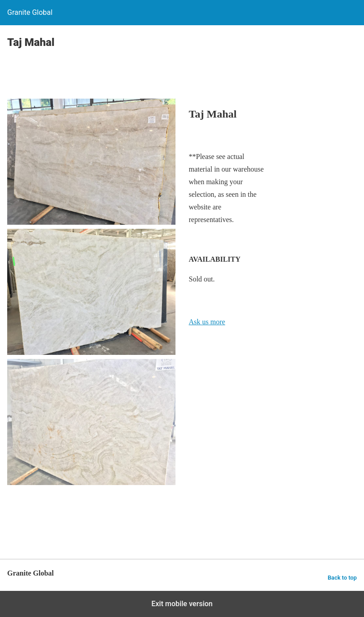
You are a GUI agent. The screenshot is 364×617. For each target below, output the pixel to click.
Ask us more (207, 322)
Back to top (342, 578)
